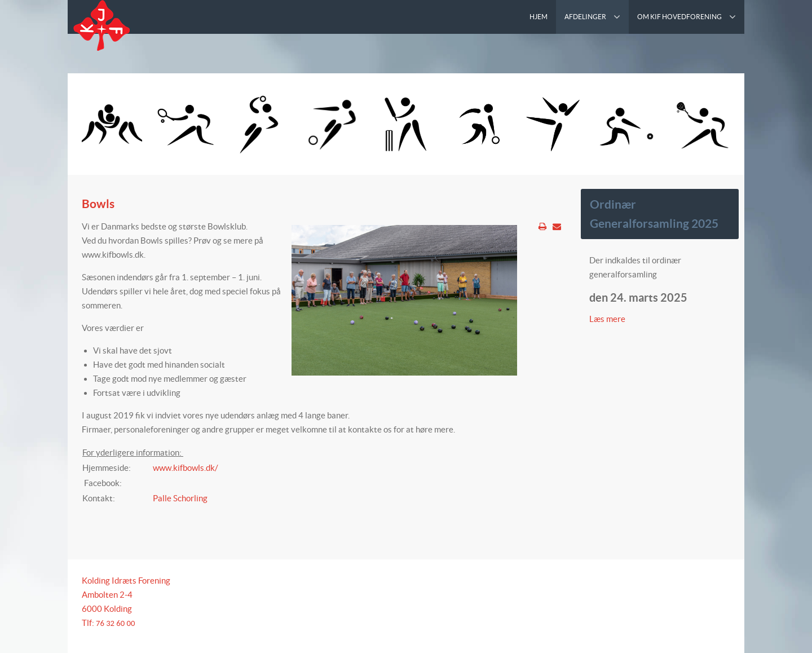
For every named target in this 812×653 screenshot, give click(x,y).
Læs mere (608, 319)
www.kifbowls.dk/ (186, 468)
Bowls (98, 204)
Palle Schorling (180, 498)
